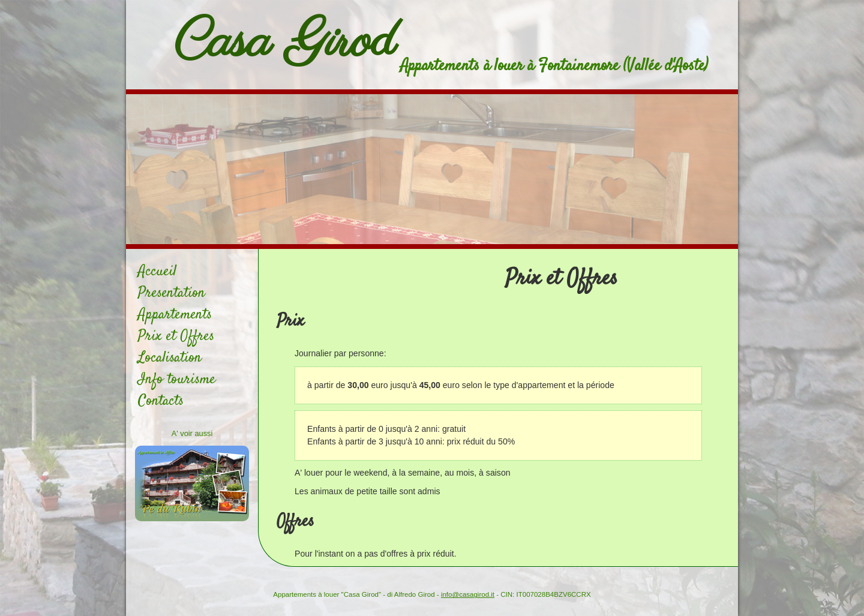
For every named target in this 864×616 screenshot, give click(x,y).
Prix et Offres (176, 336)
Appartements (175, 315)
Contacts (161, 401)
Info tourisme (177, 380)
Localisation (170, 358)
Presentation (172, 293)
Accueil (157, 272)
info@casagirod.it (468, 594)
